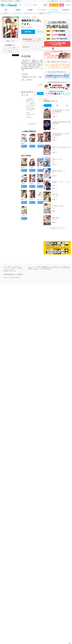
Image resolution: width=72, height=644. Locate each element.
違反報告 (40, 85)
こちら (49, 269)
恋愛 (41, 77)
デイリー (48, 105)
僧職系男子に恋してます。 (30, 13)
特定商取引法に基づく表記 (10, 271)
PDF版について (40, 40)
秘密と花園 (24, 168)
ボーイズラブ (54, 10)
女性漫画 (30, 10)
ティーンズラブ (42, 10)
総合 (6, 10)
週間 (57, 105)
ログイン (56, 5)
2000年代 (29, 80)
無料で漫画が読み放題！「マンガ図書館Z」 (14, 274)
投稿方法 (10, 267)
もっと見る (32, 124)
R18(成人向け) (66, 10)
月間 (67, 105)
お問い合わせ (16, 267)
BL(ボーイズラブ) (17, 13)
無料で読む (28, 32)
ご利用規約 (20, 268)
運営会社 (14, 268)
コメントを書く (40, 93)
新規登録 (51, 5)
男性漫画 (18, 10)
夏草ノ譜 (23, 200)
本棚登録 (40, 32)
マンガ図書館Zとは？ (53, 1)
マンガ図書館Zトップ (6, 13)
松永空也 (29, 27)
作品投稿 (62, 5)
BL (23, 80)
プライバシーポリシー (9, 270)
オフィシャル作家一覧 (66, 1)
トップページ (7, 268)
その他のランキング (56, 228)
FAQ (5, 267)
